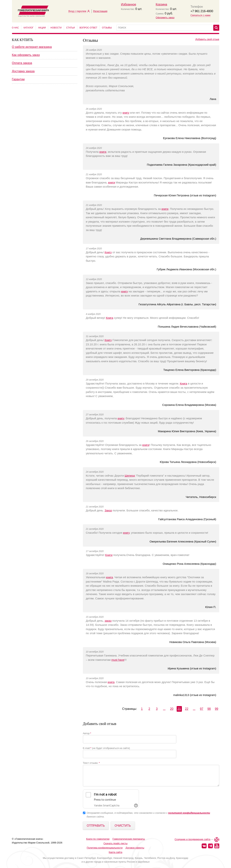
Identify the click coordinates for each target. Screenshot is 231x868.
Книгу (108, 252)
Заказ (108, 510)
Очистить (123, 826)
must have (118, 660)
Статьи (71, 28)
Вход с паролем (77, 11)
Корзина (161, 4)
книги (103, 152)
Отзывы (107, 28)
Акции (42, 28)
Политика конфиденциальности (105, 848)
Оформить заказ (165, 18)
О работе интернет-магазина (32, 47)
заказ (108, 621)
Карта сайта (115, 852)
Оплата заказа (22, 63)
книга (110, 577)
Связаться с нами (200, 15)
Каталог (28, 28)
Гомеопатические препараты (129, 839)
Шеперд (130, 476)
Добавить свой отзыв (207, 39)
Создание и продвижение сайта (192, 839)
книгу (126, 113)
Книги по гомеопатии (98, 839)
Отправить (96, 826)
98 (209, 709)
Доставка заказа (23, 71)
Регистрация (100, 11)
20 (172, 709)
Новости (56, 28)
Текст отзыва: (91, 763)
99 (217, 709)
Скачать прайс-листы (115, 843)
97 (202, 709)
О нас (15, 28)
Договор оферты (135, 848)
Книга (110, 318)
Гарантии (18, 79)
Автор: (87, 733)
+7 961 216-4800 (202, 11)
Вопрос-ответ (88, 28)
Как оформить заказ (26, 55)
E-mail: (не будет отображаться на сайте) (106, 748)
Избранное (129, 4)
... (164, 709)
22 (187, 709)
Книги (109, 555)
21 (179, 709)
